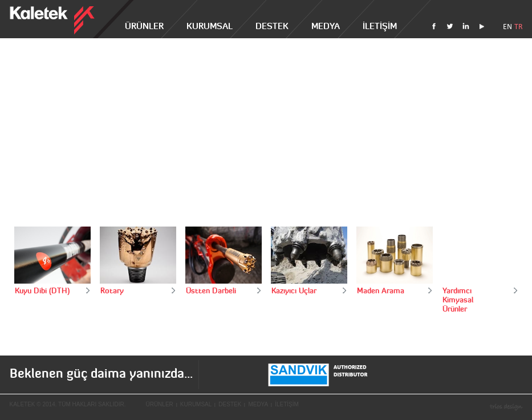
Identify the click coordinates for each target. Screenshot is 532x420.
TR (519, 26)
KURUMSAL (210, 26)
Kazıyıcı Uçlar (294, 290)
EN (507, 26)
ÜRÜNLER (144, 26)
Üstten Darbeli (211, 290)
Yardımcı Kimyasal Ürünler (458, 300)
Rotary (112, 290)
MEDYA (326, 26)
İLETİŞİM (380, 26)
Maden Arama (381, 290)
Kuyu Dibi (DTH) (42, 290)
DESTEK (272, 26)
